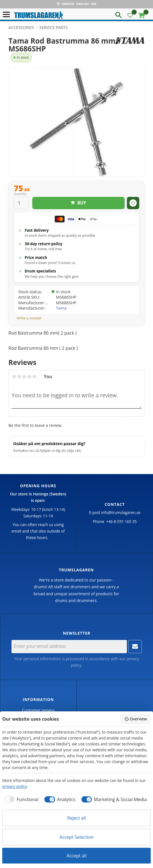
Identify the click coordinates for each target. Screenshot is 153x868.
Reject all (76, 818)
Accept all (76, 856)
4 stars (29, 376)
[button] (8, 15)
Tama (61, 308)
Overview (136, 719)
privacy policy (15, 786)
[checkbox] (20, 799)
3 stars (24, 376)
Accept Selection (77, 837)
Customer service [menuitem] (38, 710)
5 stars (34, 376)
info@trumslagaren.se (121, 512)
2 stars (19, 376)
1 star (14, 376)
